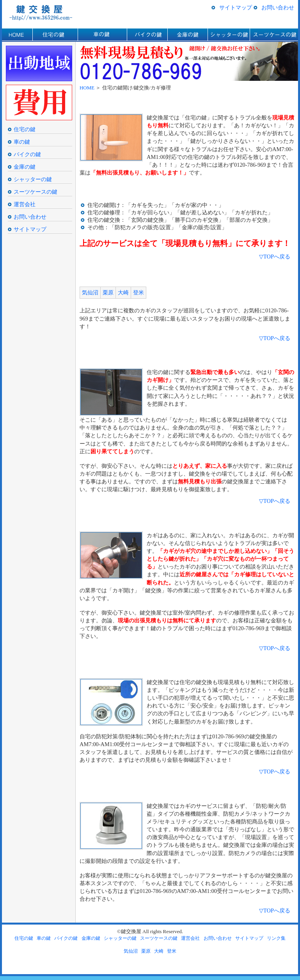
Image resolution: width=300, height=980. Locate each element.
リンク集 (276, 938)
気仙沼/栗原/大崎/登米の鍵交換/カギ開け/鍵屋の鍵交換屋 (43, 12)
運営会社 (25, 204)
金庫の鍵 (187, 35)
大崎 (123, 292)
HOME (17, 35)
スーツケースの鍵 (274, 35)
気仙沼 (90, 292)
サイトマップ (236, 7)
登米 (138, 292)
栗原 (108, 292)
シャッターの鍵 (229, 35)
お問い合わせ (278, 7)
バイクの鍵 (147, 35)
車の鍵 (102, 35)
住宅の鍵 (55, 35)
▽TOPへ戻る (275, 257)
